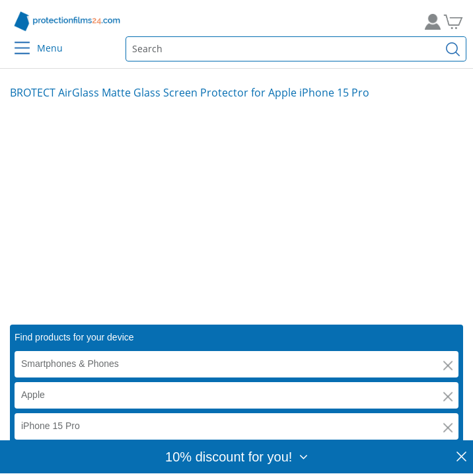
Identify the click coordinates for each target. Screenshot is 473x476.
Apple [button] (33, 395)
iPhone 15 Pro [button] (51, 426)
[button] (448, 366)
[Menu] (14, 39)
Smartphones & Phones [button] (70, 364)
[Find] (453, 49)
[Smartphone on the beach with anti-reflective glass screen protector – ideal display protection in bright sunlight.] (236, 212)
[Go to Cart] (458, 21)
